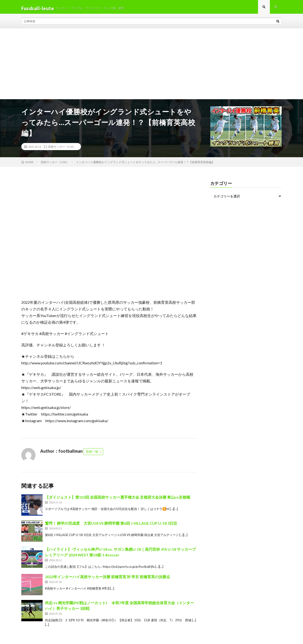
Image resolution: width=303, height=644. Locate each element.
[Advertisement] (151, 67)
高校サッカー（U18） (62, 149)
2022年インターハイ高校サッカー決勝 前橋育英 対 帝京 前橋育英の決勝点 (107, 579)
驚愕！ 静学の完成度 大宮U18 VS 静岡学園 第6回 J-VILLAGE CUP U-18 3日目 (111, 526)
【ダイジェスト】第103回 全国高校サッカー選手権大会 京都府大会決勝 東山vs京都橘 (118, 500)
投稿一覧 (92, 454)
